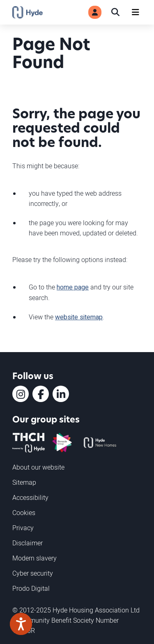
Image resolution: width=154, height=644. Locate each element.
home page (73, 287)
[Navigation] (136, 12)
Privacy (23, 528)
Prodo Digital (31, 588)
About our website (38, 467)
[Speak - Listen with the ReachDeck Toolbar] (21, 624)
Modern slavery (34, 558)
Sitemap (24, 482)
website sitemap (79, 317)
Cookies (24, 513)
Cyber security (33, 573)
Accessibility (30, 497)
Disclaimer (28, 543)
